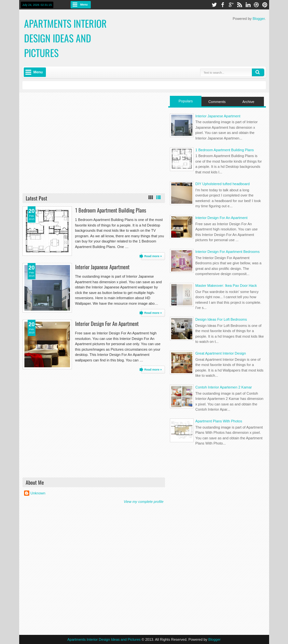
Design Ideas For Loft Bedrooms (221, 319)
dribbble (256, 5)
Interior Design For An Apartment (107, 323)
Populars (186, 101)
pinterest (265, 5)
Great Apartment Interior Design (220, 353)
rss (240, 5)
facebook (223, 5)
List (158, 198)
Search (258, 72)
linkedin (248, 5)
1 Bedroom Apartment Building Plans (111, 210)
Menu (84, 5)
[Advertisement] (94, 142)
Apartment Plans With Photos (219, 421)
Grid (151, 198)
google (231, 5)
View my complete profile (144, 502)
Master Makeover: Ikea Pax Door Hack (226, 285)
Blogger (259, 19)
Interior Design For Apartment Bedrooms (227, 252)
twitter (214, 5)
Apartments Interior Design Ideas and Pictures (104, 639)
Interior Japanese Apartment (102, 267)
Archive (248, 102)
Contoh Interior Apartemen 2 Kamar (224, 387)
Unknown (38, 493)
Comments (217, 102)
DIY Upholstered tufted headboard (222, 184)
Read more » (153, 256)
